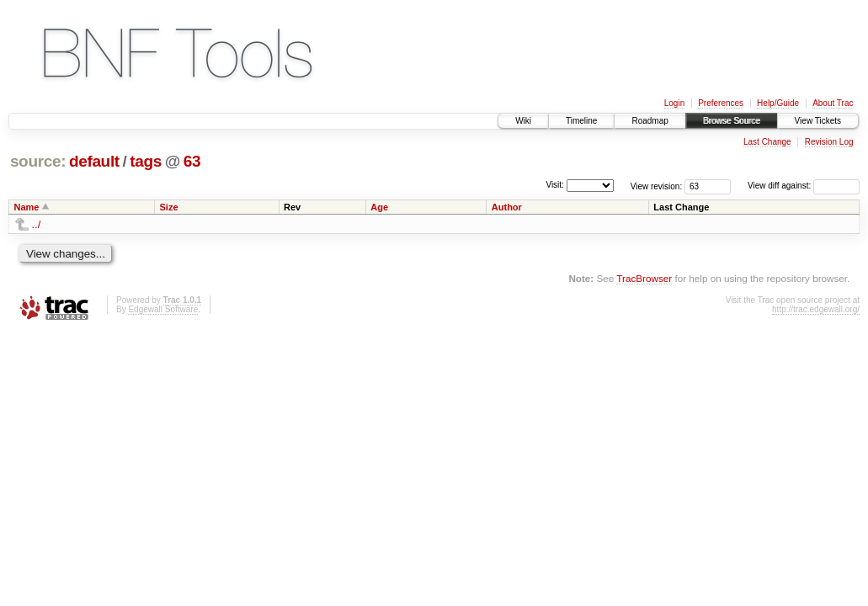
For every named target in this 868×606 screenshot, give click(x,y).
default (94, 161)
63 (192, 161)
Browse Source (732, 121)
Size (169, 207)
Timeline (581, 121)
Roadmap (650, 121)
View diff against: (804, 186)
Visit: (555, 185)
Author (507, 207)
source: (38, 161)
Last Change (767, 142)
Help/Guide (778, 103)
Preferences (721, 103)
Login (674, 103)
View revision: (657, 186)
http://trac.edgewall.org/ (816, 309)
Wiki (523, 121)
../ (37, 224)
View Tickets (818, 121)
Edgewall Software (163, 309)
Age (379, 207)
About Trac (833, 103)
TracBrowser (644, 278)
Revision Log (829, 142)
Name (27, 207)
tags (146, 161)
